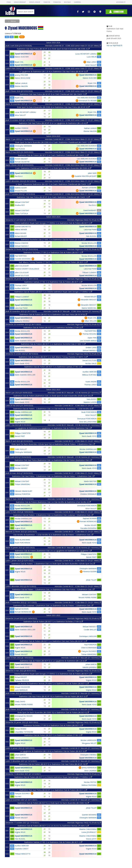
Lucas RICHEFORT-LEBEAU (86, 54)
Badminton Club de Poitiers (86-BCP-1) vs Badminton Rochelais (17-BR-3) (53, 622)
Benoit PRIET (20, 436)
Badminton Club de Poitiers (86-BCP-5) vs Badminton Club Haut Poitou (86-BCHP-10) (53, 764)
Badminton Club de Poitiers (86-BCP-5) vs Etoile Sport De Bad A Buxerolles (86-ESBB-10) (53, 803)
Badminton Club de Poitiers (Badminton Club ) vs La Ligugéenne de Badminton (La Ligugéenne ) (53, 551)
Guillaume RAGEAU (22, 321)
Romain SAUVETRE (22, 162)
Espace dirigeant (20, 2)
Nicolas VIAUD (91, 363)
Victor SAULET (91, 65)
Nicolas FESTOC (90, 782)
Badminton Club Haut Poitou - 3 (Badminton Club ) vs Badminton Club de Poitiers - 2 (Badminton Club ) (53, 476)
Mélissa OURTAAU (89, 375)
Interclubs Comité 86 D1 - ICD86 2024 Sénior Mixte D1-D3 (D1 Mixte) (73, 139)
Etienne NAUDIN (21, 86)
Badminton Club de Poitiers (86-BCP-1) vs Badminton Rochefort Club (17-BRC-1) (53, 344)
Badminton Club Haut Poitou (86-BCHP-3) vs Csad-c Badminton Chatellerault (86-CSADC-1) (53, 197)
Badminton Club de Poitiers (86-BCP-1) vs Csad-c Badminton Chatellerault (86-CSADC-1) (53, 155)
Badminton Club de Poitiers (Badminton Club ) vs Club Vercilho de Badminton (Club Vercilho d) (53, 502)
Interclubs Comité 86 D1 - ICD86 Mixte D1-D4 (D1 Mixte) (78, 406)
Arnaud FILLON (21, 191)
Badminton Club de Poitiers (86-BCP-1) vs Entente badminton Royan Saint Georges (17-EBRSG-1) (53, 292)
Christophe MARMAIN (23, 146)
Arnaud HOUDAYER (22, 687)
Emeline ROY (20, 205)
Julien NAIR (92, 173)
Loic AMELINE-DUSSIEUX (87, 98)
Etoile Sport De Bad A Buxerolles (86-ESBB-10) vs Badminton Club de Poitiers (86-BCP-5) (53, 712)
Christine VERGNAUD (88, 494)
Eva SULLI (19, 176)
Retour (13, 21)
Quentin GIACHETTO (23, 226)
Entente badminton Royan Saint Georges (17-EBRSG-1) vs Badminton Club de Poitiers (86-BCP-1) (53, 223)
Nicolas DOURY (90, 525)
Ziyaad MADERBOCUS (23, 54)
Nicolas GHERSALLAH (23, 412)
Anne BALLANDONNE (88, 422)
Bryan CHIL (19, 62)
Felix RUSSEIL (91, 236)
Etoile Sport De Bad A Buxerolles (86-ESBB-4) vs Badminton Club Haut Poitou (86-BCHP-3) (53, 107)
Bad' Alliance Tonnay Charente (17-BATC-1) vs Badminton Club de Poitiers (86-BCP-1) (53, 262)
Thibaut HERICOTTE (23, 854)
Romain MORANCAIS (88, 521)
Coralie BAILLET (90, 630)
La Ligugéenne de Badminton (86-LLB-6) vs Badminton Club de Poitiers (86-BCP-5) (53, 751)
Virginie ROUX (20, 422)
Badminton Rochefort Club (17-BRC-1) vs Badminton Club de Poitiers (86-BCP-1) (53, 240)
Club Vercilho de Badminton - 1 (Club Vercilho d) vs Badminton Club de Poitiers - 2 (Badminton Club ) (53, 535)
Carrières (77, 2)
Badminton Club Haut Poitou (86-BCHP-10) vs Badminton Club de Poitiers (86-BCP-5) (53, 696)
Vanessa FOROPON (22, 494)
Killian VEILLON (91, 321)
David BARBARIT (90, 210)
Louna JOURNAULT (89, 832)
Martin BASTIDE (90, 481)
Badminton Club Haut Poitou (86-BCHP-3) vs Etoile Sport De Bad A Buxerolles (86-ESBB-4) (53, 49)
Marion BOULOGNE (22, 78)
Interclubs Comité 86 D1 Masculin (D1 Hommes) (81, 658)
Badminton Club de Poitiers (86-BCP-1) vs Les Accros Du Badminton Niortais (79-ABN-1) (53, 826)
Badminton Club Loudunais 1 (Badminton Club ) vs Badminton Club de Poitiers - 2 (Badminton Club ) (53, 605)
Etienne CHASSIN (21, 243)
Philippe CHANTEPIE (23, 433)
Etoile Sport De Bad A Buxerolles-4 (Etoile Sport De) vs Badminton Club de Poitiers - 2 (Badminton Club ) (53, 444)
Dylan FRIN (92, 338)
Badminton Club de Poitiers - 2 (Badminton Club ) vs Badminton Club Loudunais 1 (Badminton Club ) (53, 515)
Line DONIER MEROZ (88, 341)
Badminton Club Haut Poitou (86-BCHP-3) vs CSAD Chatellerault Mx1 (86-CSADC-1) (53, 94)
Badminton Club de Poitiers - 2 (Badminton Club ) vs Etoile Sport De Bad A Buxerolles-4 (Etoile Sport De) (53, 564)
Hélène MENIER (21, 229)
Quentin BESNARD (89, 815)
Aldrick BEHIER (20, 233)
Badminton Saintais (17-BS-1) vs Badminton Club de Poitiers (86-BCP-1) (53, 282)
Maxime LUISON (90, 402)
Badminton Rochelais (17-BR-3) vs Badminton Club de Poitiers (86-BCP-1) (53, 725)
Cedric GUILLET (21, 449)
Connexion (116, 12)
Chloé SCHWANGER (89, 648)
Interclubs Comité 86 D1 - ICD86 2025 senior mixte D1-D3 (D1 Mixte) (73, 46)
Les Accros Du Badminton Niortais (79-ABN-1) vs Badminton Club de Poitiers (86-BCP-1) (53, 684)
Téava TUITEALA (21, 213)
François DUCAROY (89, 651)
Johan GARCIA (91, 664)
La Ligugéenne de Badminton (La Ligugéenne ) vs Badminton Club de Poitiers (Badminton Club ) (53, 428)
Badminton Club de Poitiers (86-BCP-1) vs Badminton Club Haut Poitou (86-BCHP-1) (53, 641)
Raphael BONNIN (90, 518)
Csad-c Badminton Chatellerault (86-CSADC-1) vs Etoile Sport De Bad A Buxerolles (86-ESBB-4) (53, 168)
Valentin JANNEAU (89, 667)
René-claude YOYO (22, 363)
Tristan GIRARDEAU (22, 484)
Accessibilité (121, 2)
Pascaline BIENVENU (88, 528)
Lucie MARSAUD (21, 690)
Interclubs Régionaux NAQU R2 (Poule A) (84, 618)
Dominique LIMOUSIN (88, 636)
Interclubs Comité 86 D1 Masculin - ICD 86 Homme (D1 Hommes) (74, 393)
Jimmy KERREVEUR (89, 768)
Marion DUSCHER (22, 57)
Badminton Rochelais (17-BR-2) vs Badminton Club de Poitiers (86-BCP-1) (53, 252)
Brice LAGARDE (90, 771)
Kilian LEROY (92, 62)
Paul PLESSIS (20, 149)
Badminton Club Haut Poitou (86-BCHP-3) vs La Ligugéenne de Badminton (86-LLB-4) (53, 123)
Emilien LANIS (91, 347)
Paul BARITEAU (21, 256)
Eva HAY (18, 796)
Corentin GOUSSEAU (23, 259)
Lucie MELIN (92, 57)
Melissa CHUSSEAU (89, 785)
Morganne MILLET (89, 743)
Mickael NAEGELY (22, 246)
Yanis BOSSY (92, 399)
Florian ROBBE (21, 729)
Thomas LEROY (21, 285)
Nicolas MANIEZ (21, 468)
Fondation (57, 2)
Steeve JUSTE (91, 839)
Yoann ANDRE (91, 382)
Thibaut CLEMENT (89, 272)
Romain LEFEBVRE (89, 188)
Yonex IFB (47, 2)
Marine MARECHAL (89, 308)
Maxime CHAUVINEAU (88, 829)
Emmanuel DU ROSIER (88, 101)
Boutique (67, 2)
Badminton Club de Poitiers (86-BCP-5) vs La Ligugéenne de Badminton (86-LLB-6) (53, 661)
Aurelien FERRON (21, 128)
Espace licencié (35, 2)
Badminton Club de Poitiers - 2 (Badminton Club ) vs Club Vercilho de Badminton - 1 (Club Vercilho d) (53, 409)
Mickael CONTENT (22, 202)
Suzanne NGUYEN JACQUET (86, 176)
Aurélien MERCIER (22, 288)
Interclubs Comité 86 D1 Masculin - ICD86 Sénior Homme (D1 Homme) (72, 311)
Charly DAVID (20, 701)
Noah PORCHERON (89, 412)
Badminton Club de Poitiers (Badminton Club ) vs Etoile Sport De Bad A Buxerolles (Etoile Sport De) (53, 396)
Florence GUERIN (90, 572)
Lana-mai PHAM (90, 229)
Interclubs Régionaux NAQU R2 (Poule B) (84, 220)
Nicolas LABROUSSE (89, 740)
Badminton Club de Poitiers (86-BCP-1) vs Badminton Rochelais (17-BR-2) (53, 327)
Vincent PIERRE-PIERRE (88, 597)
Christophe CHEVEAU (88, 755)
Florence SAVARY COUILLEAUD (27, 269)
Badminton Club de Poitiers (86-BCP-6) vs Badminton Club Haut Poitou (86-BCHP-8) (53, 314)
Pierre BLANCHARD (22, 540)
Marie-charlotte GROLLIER (25, 341)
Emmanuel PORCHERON (87, 419)
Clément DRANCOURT (23, 491)
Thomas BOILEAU (89, 334)
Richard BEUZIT (21, 236)
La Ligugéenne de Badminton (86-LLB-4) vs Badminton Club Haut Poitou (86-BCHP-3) (53, 72)
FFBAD (9, 2)
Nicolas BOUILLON (89, 243)
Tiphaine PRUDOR (22, 680)
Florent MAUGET (21, 159)
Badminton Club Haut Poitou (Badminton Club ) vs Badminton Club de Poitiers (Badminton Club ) (53, 460)
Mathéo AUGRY (21, 188)
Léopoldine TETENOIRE (24, 732)
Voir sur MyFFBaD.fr (114, 45)
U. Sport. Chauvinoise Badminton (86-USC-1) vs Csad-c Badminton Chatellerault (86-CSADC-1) (53, 184)
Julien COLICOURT (22, 266)
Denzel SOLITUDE (22, 275)
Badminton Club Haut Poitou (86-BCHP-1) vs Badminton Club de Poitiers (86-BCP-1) (53, 790)
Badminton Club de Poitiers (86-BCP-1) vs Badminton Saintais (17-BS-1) (53, 367)
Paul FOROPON (90, 645)
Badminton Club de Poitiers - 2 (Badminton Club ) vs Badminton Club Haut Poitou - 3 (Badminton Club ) (53, 589)
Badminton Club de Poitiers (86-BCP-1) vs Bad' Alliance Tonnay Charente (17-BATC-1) (53, 357)
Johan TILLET (91, 580)
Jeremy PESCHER (21, 75)
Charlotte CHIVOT (22, 849)
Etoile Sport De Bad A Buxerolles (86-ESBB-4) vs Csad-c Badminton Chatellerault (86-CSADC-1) (53, 142)
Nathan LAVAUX (21, 83)
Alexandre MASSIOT (89, 300)
